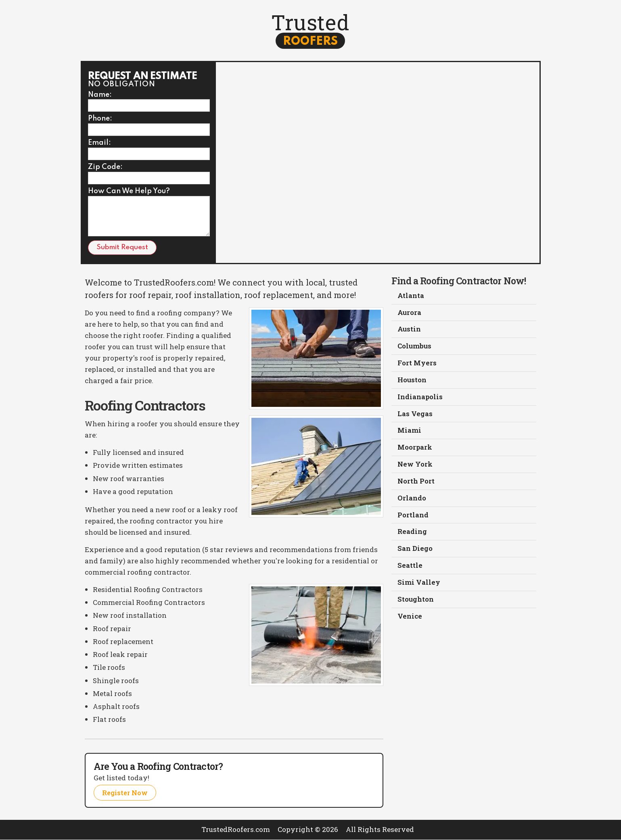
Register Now (126, 793)
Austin (409, 330)
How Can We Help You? (129, 192)
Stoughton (416, 601)
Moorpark (415, 449)
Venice (410, 618)
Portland (413, 516)
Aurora (410, 313)
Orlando (412, 499)
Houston (412, 381)
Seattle (410, 567)
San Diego (415, 550)
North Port (416, 483)
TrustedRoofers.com (236, 830)
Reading (412, 533)
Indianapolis (420, 398)
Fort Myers (417, 364)
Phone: (100, 119)
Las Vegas (415, 415)
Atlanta (411, 296)
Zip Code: (105, 167)
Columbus (415, 347)
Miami (409, 432)
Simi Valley (419, 584)
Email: (99, 143)
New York (415, 466)
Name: (100, 95)
